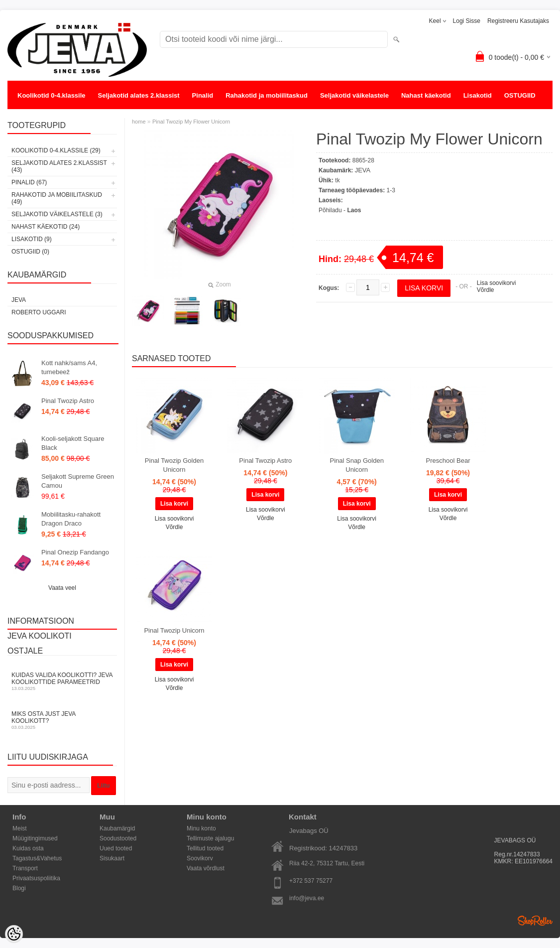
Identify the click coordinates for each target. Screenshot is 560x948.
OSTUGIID (520, 95)
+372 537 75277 (311, 881)
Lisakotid (478, 95)
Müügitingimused (35, 838)
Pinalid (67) (29, 182)
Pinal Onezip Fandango (75, 552)
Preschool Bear (448, 461)
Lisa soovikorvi (497, 283)
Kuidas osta (28, 848)
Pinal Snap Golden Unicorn (356, 465)
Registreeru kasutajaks (518, 21)
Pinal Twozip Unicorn (174, 630)
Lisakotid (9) (32, 239)
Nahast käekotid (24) (46, 227)
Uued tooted (116, 848)
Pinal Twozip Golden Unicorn (174, 465)
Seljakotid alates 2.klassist (139, 95)
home (139, 122)
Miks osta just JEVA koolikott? (62, 720)
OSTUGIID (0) (30, 252)
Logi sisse (467, 21)
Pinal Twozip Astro (68, 401)
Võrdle (486, 290)
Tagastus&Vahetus (37, 858)
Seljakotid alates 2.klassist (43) (59, 166)
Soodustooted (118, 838)
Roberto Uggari (39, 312)
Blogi (19, 888)
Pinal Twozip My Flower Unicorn (191, 122)
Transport (25, 868)
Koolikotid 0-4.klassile (52, 95)
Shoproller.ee (535, 921)
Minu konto (201, 828)
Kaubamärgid (117, 828)
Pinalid (203, 95)
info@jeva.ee (307, 898)
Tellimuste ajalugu (210, 838)
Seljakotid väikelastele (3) (57, 214)
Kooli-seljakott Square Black (73, 443)
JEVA (19, 300)
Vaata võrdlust (206, 868)
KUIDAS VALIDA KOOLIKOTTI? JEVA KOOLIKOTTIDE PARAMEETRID (62, 681)
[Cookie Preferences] (14, 934)
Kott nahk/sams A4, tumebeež (69, 367)
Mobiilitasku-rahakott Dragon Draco (71, 519)
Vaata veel (62, 588)
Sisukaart (112, 858)
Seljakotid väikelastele (354, 95)
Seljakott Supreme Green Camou (78, 481)
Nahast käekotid (426, 95)
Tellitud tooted (205, 848)
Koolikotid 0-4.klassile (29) (56, 150)
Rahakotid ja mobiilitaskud (267, 95)
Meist (20, 828)
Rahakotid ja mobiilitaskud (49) (57, 198)
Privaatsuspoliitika (36, 878)
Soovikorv (200, 858)
